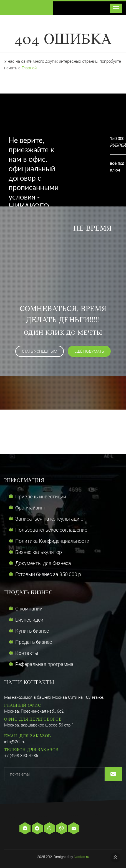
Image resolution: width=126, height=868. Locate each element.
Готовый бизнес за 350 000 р (48, 574)
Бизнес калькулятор (39, 552)
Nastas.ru (81, 857)
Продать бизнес (34, 642)
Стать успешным (40, 351)
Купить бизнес (32, 631)
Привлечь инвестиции (41, 497)
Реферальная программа (44, 664)
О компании (29, 609)
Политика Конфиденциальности (52, 541)
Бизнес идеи (29, 620)
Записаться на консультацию (49, 519)
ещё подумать (89, 351)
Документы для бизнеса (43, 563)
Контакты (27, 653)
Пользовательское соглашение (51, 530)
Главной (29, 68)
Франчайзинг (31, 508)
